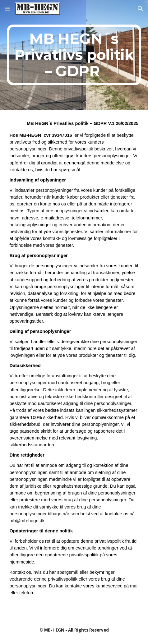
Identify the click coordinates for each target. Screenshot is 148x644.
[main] (74, 55)
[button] (7, 9)
